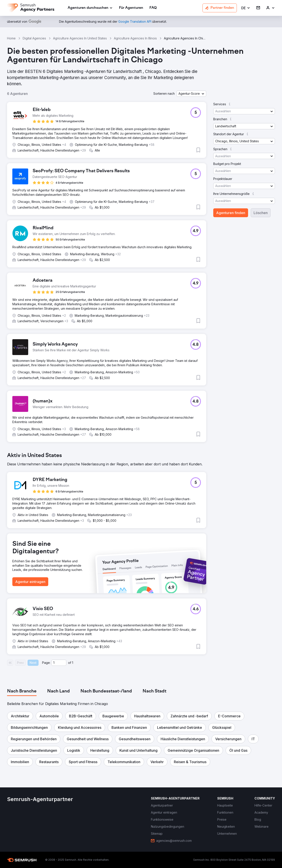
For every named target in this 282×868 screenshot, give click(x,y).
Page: (46, 663)
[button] (246, 8)
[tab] (22, 691)
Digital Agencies (34, 38)
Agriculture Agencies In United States (80, 38)
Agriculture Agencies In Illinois (135, 38)
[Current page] (59, 663)
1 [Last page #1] (73, 663)
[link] (131, 8)
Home (11, 38)
